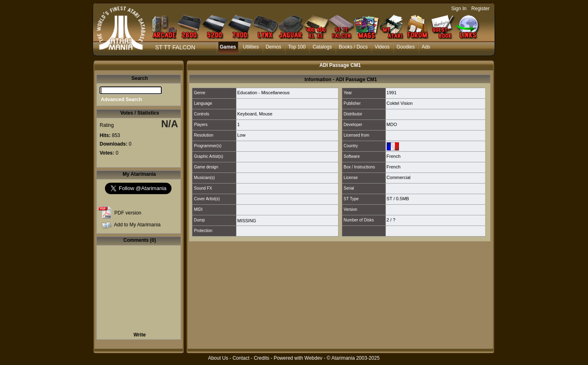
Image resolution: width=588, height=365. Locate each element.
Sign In (459, 9)
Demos (274, 47)
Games (228, 47)
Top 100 (297, 47)
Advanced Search (121, 100)
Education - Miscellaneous (263, 93)
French (394, 156)
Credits (261, 358)
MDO (392, 124)
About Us (218, 358)
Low (241, 135)
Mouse (266, 114)
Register (480, 9)
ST (390, 199)
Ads (426, 47)
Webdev (314, 358)
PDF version (128, 213)
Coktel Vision (400, 103)
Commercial (399, 177)
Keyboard (247, 114)
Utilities (251, 47)
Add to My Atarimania (137, 225)
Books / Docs (353, 47)
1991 (392, 93)
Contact (241, 358)
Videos (382, 47)
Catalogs (322, 47)
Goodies (406, 47)
